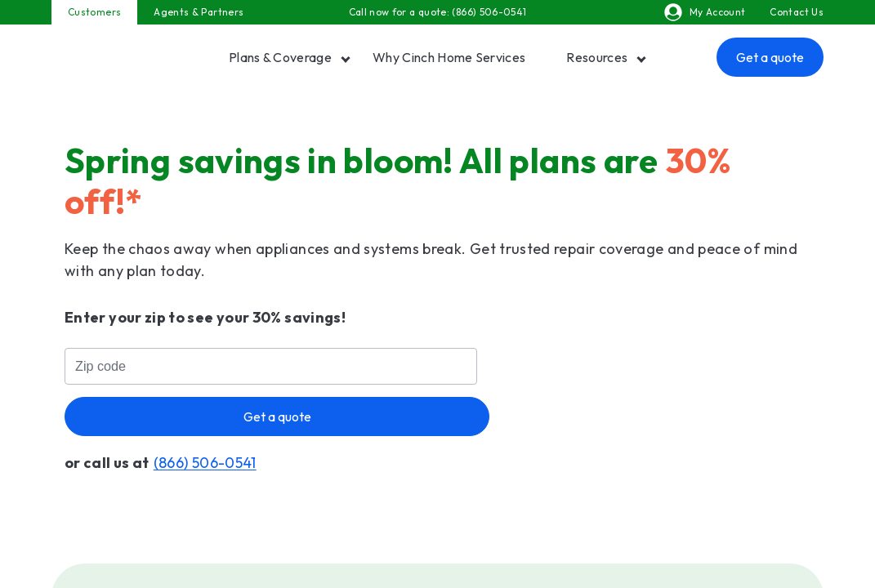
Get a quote (770, 57)
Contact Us (797, 12)
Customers (94, 12)
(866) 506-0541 (489, 12)
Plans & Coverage (280, 57)
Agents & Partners (199, 12)
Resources (597, 57)
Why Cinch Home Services (449, 57)
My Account (705, 12)
